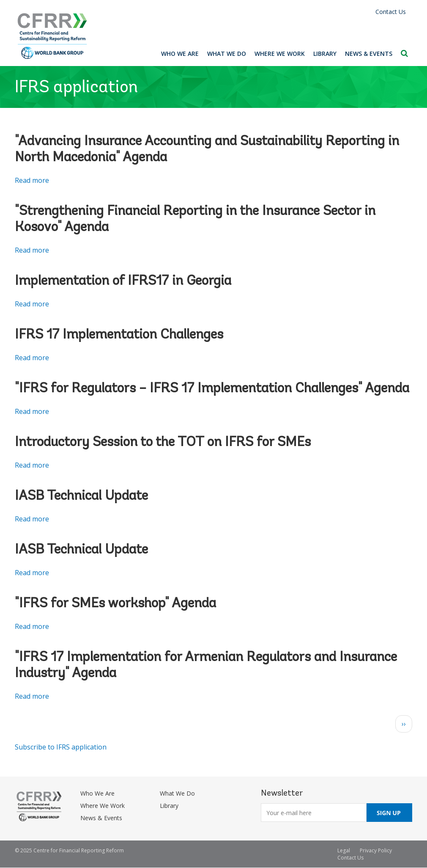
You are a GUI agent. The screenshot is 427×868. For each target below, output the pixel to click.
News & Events (369, 54)
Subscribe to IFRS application (61, 747)
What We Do (227, 54)
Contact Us (391, 12)
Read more (32, 180)
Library (325, 54)
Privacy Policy (376, 850)
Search (404, 53)
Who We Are (180, 54)
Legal (344, 850)
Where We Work (280, 54)
